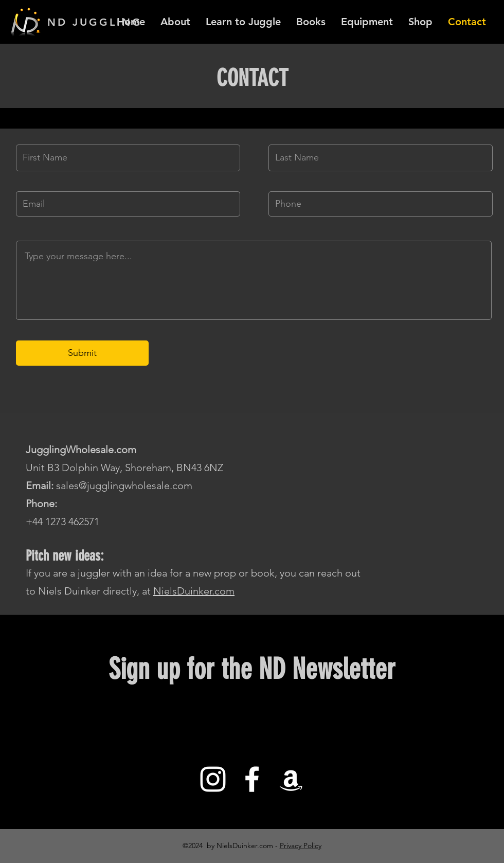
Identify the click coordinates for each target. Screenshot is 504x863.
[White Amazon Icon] (291, 779)
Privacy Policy (301, 846)
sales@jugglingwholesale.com (124, 486)
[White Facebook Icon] (252, 779)
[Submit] (82, 353)
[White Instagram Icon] (213, 779)
